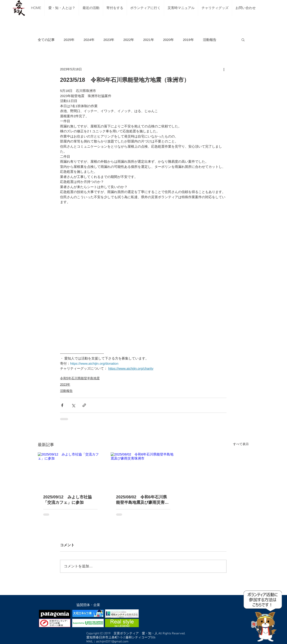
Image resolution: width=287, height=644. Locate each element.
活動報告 (210, 40)
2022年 (129, 40)
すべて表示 (241, 444)
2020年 (168, 40)
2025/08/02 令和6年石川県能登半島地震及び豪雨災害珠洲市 (142, 500)
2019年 (188, 40)
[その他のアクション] (224, 69)
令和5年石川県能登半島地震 (80, 378)
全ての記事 (46, 40)
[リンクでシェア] (84, 405)
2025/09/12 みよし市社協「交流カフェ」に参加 (67, 500)
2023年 (109, 40)
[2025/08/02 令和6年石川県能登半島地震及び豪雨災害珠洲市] (143, 471)
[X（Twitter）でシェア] (73, 405)
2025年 (69, 40)
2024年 (89, 40)
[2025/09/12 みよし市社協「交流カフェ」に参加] (70, 471)
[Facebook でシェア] (62, 405)
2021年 (149, 40)
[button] (243, 40)
